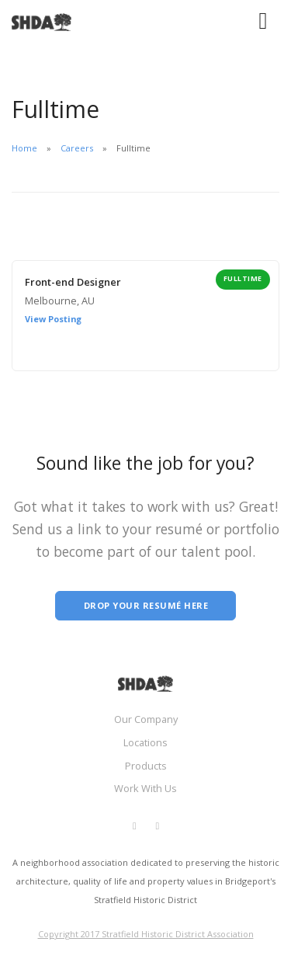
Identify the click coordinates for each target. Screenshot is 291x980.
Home (24, 148)
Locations (145, 742)
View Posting (53, 319)
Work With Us (145, 788)
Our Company (146, 719)
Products (146, 766)
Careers (77, 148)
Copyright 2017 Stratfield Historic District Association (146, 934)
